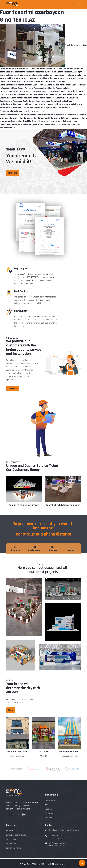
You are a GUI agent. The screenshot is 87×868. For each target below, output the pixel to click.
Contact (13, 173)
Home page (50, 800)
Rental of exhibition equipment (63, 505)
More (11, 710)
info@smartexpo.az (57, 843)
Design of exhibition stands (24, 505)
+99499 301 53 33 (56, 838)
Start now (13, 388)
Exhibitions (50, 813)
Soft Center (62, 864)
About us (49, 805)
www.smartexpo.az (57, 846)
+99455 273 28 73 (56, 836)
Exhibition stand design (16, 835)
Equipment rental (14, 848)
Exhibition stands (14, 831)
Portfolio (49, 809)
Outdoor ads (11, 844)
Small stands (12, 839)
